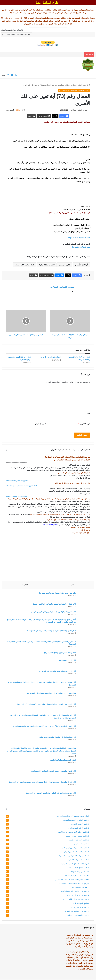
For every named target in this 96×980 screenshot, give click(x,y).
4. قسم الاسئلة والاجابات (80, 825)
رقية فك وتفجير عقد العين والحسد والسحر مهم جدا (57, 593)
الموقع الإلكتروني (41, 423)
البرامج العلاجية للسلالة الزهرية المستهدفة (74, 884)
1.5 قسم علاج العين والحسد (79, 841)
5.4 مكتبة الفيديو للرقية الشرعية (77, 896)
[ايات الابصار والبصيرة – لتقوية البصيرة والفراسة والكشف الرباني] (84, 774)
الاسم (88, 412)
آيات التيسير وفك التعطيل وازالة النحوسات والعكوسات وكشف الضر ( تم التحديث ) (46, 704)
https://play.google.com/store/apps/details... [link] (22, 485)
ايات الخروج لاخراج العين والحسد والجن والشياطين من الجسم (53, 612)
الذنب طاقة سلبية (46, 265)
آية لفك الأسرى (81, 265)
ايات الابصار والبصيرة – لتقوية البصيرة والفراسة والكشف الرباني (52, 771)
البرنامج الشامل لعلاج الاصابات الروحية (75, 864)
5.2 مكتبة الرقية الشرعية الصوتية (77, 912)
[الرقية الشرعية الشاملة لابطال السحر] (84, 763)
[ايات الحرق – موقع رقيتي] (84, 664)
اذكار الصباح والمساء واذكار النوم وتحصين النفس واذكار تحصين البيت (50, 630)
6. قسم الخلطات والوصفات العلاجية (76, 821)
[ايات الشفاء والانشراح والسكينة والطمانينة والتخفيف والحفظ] (84, 606)
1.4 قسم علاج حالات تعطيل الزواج (77, 852)
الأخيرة (25, 584)
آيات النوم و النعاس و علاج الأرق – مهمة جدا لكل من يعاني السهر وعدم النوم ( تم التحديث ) (42, 726)
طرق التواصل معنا (47, 3)
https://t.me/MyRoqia (81, 247)
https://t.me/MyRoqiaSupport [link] (17, 480)
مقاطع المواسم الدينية (80, 904)
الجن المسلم (64, 265)
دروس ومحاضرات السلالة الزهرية (76, 900)
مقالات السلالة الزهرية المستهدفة (77, 876)
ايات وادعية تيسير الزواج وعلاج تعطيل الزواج (59, 652)
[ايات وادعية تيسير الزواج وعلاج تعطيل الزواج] (84, 654)
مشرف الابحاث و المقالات (62, 287)
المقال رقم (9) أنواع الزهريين (50, 356)
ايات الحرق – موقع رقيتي (66, 660)
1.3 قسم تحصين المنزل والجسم (77, 837)
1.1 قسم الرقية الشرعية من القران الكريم (74, 833)
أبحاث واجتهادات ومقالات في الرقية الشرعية (67, 85)
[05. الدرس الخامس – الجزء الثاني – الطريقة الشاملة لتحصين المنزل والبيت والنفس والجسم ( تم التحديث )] (84, 645)
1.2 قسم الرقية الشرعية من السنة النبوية (74, 856)
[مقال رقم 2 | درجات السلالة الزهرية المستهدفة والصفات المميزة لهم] (84, 697)
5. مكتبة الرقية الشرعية (80, 888)
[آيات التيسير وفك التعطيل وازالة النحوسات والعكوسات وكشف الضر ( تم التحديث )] (84, 708)
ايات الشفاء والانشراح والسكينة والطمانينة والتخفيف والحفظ (53, 604)
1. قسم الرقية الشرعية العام (79, 829)
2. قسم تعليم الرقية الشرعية (79, 860)
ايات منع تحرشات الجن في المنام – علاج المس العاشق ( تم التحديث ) (50, 793)
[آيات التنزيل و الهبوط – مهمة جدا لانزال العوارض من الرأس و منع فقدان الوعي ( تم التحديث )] (84, 785)
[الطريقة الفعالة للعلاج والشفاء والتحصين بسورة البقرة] (84, 741)
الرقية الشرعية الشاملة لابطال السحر (62, 760)
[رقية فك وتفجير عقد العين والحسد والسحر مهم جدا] (84, 596)
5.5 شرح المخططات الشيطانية (78, 916)
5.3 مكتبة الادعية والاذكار (80, 908)
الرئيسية (87, 85)
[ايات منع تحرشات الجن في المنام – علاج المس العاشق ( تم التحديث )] (84, 795)
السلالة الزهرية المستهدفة (80, 872)
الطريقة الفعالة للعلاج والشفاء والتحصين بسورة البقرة (56, 737)
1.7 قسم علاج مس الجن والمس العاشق (74, 849)
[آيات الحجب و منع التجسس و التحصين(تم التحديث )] (84, 675)
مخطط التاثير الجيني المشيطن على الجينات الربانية (71, 880)
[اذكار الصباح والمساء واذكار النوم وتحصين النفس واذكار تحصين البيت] (84, 634)
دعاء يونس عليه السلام (24, 265)
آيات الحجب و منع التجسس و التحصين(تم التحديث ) (57, 671)
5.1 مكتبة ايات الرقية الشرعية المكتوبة (75, 892)
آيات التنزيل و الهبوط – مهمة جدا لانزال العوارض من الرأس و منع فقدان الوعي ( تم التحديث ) (42, 782)
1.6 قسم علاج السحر (81, 845)
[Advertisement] (48, 558)
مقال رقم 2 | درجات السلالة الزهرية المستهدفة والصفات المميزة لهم (50, 693)
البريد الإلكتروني (84, 423)
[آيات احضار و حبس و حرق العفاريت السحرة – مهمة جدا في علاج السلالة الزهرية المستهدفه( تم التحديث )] (84, 686)
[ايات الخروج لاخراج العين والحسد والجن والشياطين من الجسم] (84, 613)
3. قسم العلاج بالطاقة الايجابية (78, 868)
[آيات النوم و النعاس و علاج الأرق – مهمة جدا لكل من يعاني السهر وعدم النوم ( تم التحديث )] (84, 730)
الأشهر (71, 584)
